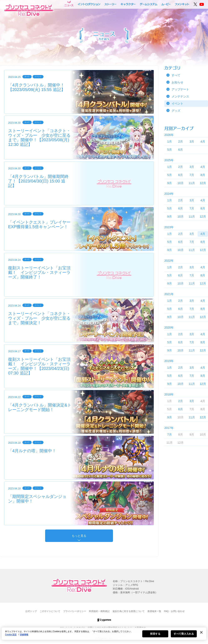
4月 (203, 142)
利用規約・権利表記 (99, 611)
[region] (104, 634)
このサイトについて (50, 611)
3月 (192, 142)
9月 (170, 183)
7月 (192, 175)
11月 (192, 183)
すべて (176, 75)
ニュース (69, 4)
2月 (181, 142)
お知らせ (177, 82)
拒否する (155, 634)
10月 (181, 183)
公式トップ (31, 611)
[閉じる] (201, 632)
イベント (177, 103)
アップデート (180, 89)
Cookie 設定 (11, 635)
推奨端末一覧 (154, 611)
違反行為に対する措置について (129, 611)
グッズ (176, 111)
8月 (203, 175)
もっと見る (79, 536)
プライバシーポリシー (75, 611)
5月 (170, 150)
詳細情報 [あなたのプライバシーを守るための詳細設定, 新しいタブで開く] (24, 635)
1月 (170, 142)
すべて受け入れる (184, 634)
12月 (203, 183)
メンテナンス (180, 96)
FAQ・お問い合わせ (174, 611)
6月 (181, 150)
